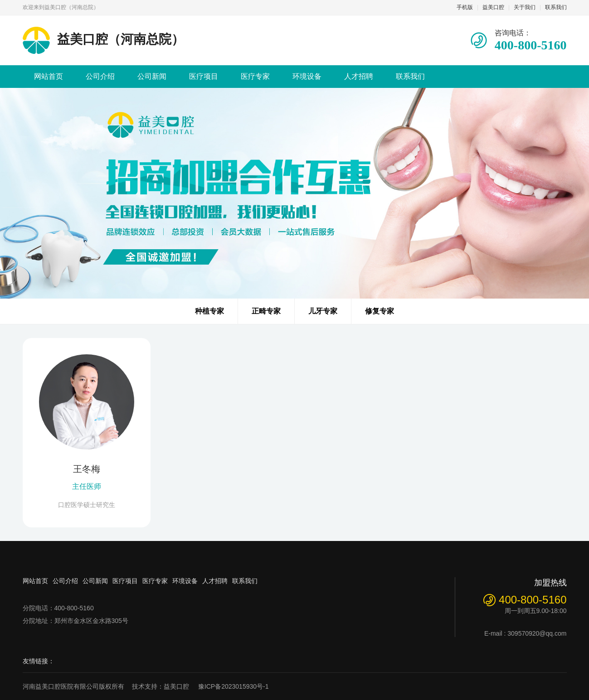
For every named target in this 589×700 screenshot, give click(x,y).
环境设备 (307, 76)
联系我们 (556, 7)
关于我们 (525, 7)
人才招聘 (359, 76)
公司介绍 (100, 76)
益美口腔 (493, 7)
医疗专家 (255, 76)
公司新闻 (152, 76)
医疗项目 (204, 76)
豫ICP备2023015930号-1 (234, 686)
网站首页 (49, 76)
